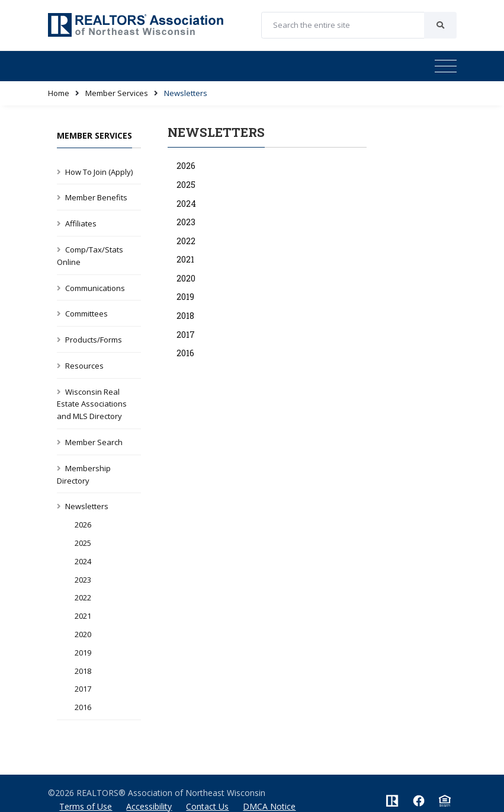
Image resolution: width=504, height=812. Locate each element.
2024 (83, 561)
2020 (83, 634)
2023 (83, 580)
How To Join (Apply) (99, 172)
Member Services (117, 93)
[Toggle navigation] (446, 66)
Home (59, 93)
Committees (86, 314)
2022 (83, 597)
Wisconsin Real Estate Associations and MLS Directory (92, 404)
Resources (84, 366)
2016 (83, 707)
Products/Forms (94, 340)
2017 (83, 689)
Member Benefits (96, 197)
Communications (95, 288)
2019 (83, 653)
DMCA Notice (269, 806)
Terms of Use (86, 806)
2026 (83, 525)
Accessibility (149, 806)
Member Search (94, 442)
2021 (83, 616)
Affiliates (81, 223)
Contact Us (207, 806)
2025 (83, 543)
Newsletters (87, 506)
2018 (83, 671)
